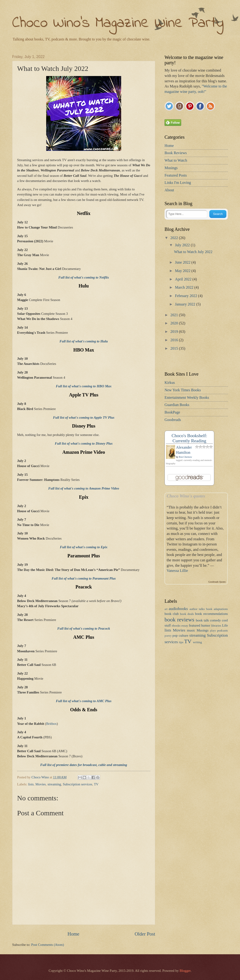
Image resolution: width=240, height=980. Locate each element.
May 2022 (183, 271)
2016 (175, 340)
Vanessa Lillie (177, 571)
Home (73, 934)
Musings (171, 168)
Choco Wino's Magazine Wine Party (118, 23)
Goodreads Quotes (217, 582)
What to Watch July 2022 (193, 252)
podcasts (222, 630)
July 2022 (183, 245)
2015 (175, 348)
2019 (175, 332)
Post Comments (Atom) (48, 945)
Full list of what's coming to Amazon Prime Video (84, 488)
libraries (216, 626)
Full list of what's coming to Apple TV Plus (84, 417)
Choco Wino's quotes (186, 496)
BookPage (172, 412)
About (169, 190)
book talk (202, 620)
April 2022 (184, 279)
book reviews (179, 620)
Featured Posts (176, 175)
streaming (54, 784)
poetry (168, 636)
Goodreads (173, 420)
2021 (175, 315)
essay (185, 626)
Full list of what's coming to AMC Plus (84, 701)
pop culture (180, 635)
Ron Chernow (186, 457)
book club (172, 614)
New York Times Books (183, 390)
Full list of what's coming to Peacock (84, 628)
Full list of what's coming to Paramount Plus (84, 578)
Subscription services (78, 784)
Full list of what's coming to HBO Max (84, 386)
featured (195, 625)
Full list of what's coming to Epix (84, 547)
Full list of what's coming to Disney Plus (84, 443)
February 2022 (186, 296)
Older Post (145, 934)
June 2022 (183, 262)
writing (197, 642)
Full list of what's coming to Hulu (84, 341)
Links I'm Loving (178, 183)
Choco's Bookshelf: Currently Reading (189, 438)
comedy (216, 620)
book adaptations (217, 609)
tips (181, 642)
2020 (175, 323)
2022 (175, 238)
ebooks (176, 626)
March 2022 (185, 287)
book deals (187, 614)
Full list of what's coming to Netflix (84, 277)
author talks (197, 609)
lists (31, 784)
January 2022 (186, 304)
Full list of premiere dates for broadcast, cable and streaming (84, 765)
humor (206, 625)
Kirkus (170, 383)
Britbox (51, 724)
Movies (41, 784)
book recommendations (211, 614)
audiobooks (178, 609)
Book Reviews (176, 153)
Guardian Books (177, 405)
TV (96, 784)
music (191, 630)
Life (225, 625)
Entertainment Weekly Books (187, 398)
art (166, 609)
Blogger (185, 971)
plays (213, 631)
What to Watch (176, 160)
